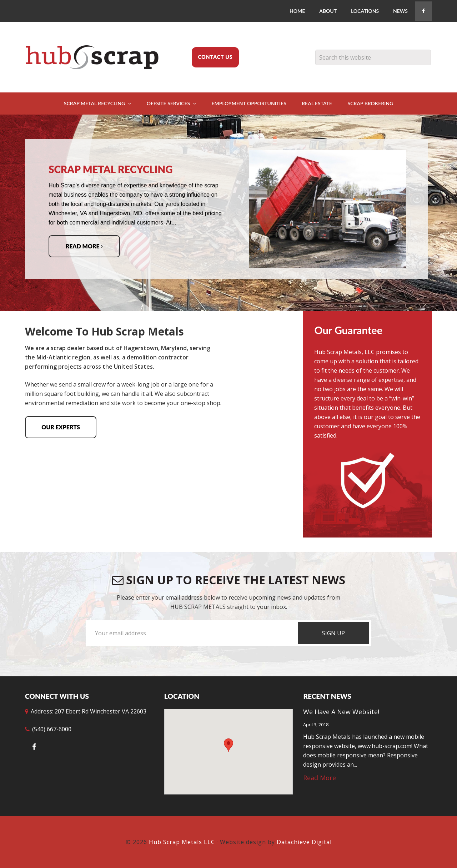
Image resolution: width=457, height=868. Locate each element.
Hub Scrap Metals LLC (96, 57)
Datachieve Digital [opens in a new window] (304, 842)
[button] (228, 745)
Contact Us (215, 57)
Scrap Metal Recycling (111, 169)
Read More (84, 246)
